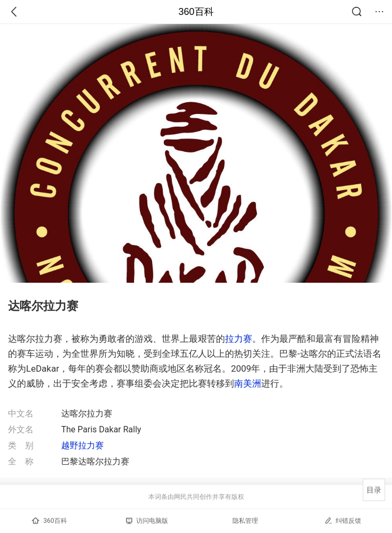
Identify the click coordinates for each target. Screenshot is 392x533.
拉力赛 (239, 339)
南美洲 (248, 383)
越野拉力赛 (82, 445)
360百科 (196, 12)
